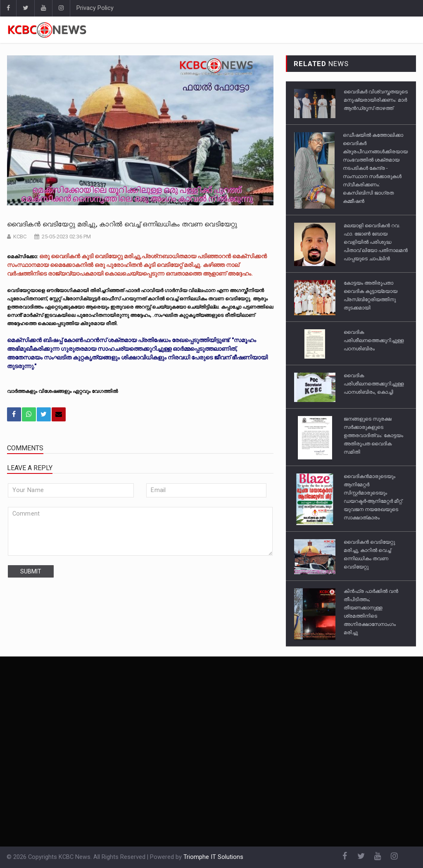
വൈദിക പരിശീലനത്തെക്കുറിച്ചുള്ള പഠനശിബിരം (374, 340)
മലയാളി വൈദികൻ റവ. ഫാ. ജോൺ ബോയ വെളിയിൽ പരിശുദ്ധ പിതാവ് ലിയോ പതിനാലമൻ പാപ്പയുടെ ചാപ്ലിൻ (376, 242)
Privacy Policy (95, 8)
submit (31, 571)
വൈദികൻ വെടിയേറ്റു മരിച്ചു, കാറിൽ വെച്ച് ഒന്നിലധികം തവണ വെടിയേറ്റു (122, 224)
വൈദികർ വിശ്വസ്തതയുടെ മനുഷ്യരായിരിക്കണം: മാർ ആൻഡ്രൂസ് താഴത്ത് (376, 100)
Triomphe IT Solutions (213, 857)
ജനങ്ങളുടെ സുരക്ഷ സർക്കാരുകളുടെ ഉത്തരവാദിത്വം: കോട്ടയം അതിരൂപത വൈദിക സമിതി (373, 435)
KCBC (20, 237)
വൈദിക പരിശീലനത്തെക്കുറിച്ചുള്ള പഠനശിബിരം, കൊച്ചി (374, 384)
